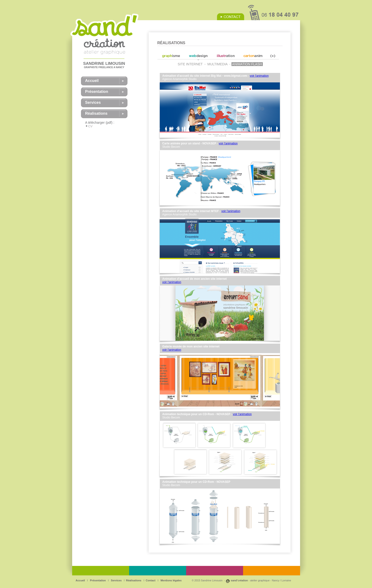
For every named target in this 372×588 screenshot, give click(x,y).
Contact (151, 580)
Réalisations (134, 580)
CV (90, 126)
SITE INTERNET (190, 64)
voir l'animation (259, 76)
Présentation (98, 580)
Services (116, 580)
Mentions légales (171, 580)
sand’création (239, 580)
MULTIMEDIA (217, 64)
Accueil (80, 580)
